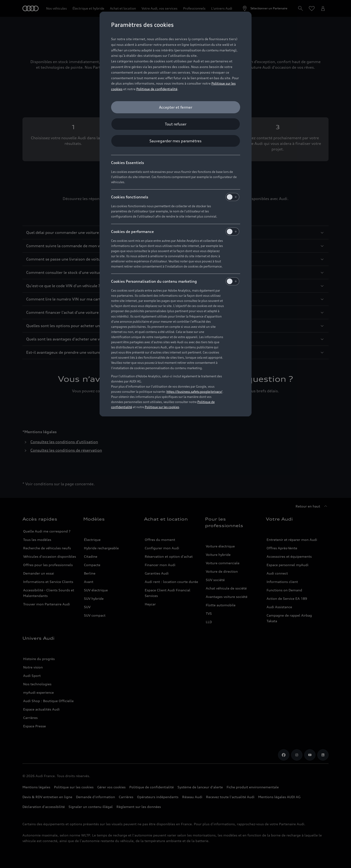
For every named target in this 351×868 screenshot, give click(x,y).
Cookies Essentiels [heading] (128, 163)
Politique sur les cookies (162, 407)
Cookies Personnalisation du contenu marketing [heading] (175, 281)
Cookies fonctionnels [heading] (175, 197)
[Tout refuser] (176, 124)
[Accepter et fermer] (176, 107)
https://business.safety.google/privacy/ (194, 392)
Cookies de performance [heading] (175, 232)
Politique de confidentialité (157, 89)
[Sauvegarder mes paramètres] (176, 141)
